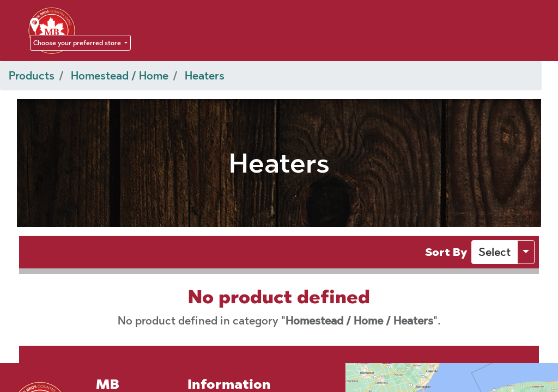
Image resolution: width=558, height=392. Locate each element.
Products (32, 76)
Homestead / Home (120, 76)
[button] (495, 252)
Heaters (205, 76)
